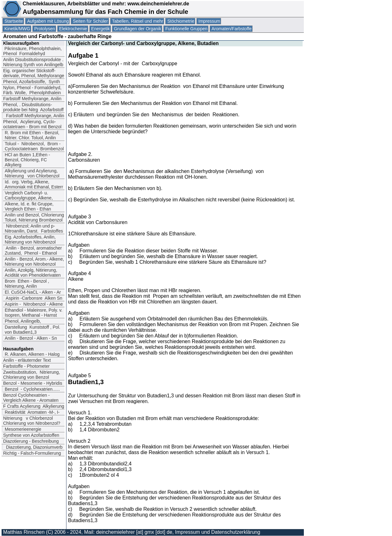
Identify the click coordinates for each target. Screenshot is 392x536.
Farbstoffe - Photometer (26, 366)
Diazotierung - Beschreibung (31, 441)
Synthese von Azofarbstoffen (31, 435)
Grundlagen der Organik (138, 29)
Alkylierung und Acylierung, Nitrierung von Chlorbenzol (32, 173)
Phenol (31, 82)
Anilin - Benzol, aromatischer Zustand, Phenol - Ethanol (33, 251)
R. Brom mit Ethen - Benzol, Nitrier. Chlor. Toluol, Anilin (32, 135)
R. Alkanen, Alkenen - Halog (32, 354)
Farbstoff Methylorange (32, 99)
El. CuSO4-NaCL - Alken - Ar (33, 292)
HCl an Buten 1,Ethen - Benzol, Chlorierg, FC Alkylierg (27, 160)
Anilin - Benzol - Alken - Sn (31, 338)
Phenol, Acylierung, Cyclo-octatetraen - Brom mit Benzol (32, 124)
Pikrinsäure (32, 51)
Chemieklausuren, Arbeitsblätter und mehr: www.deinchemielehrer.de (105, 4)
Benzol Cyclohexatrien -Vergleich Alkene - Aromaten (31, 398)
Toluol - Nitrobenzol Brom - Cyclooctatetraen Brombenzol (34, 146)
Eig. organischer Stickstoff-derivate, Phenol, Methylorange (34, 73)
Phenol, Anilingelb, (23, 321)
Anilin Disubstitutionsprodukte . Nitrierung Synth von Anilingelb (33, 62)
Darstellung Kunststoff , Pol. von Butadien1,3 (32, 330)
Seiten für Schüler (90, 21)
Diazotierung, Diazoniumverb (34, 447)
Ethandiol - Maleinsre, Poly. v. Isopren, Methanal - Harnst (34, 313)
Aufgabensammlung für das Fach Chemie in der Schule (105, 12)
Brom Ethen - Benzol (27, 284)
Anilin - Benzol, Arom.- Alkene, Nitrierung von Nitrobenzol (34, 262)
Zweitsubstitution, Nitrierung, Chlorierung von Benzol (32, 375)
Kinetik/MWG (17, 29)
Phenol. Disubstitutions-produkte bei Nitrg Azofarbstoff (33, 107)
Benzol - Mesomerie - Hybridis (33, 383)
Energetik (101, 29)
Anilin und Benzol (34, 217)
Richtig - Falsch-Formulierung (32, 453)
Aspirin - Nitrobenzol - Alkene (34, 304)
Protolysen (45, 29)
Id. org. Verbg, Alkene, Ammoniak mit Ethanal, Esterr (34, 184)
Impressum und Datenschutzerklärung (218, 532)
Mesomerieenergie (23, 429)
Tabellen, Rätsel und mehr (138, 21)
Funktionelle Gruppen (186, 29)
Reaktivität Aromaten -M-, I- (32, 412)
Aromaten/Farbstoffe (232, 29)
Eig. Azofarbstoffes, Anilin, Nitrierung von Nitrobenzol (30, 239)
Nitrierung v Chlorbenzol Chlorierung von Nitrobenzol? (32, 421)
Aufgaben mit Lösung (48, 21)
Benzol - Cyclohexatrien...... (32, 389)
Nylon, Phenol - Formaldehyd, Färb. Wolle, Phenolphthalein (32, 90)
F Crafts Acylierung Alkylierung (34, 406)
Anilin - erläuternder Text (27, 360)
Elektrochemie (73, 29)
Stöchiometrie (181, 21)
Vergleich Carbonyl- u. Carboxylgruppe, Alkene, (29, 195)
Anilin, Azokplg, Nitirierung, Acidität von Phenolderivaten (33, 273)
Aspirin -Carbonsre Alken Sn (34, 298)
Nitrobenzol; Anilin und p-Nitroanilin (34, 228)
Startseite (14, 21)
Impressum (209, 21)
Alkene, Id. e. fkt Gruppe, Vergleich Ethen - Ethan (29, 206)
